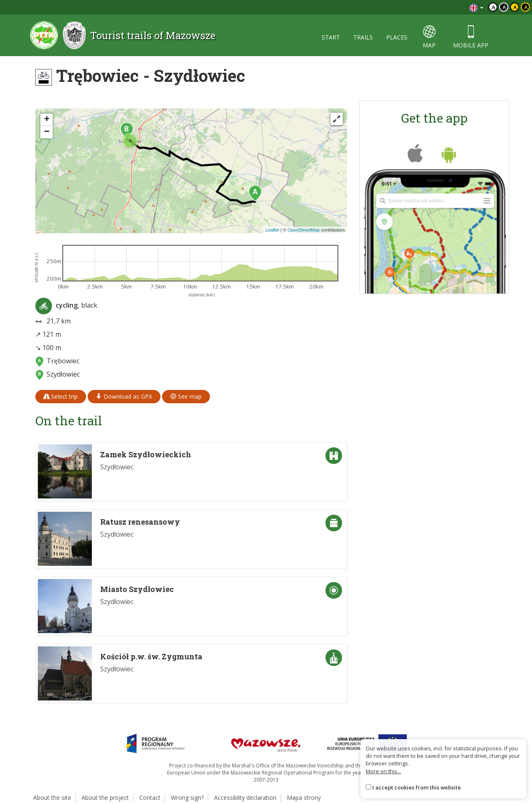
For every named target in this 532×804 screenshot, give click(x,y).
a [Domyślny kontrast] (494, 7)
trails (363, 37)
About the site (52, 798)
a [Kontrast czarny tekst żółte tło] (515, 7)
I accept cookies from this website (417, 787)
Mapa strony (304, 798)
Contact (150, 798)
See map (186, 396)
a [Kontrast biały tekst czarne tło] (504, 7)
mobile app (471, 37)
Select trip (61, 396)
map (429, 37)
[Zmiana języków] (476, 7)
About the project (105, 798)
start (331, 37)
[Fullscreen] (337, 119)
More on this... (383, 771)
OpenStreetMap (304, 230)
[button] (255, 193)
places (397, 37)
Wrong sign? (187, 798)
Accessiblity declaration (245, 798)
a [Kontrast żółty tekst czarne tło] (526, 7)
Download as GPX (124, 396)
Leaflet (272, 230)
